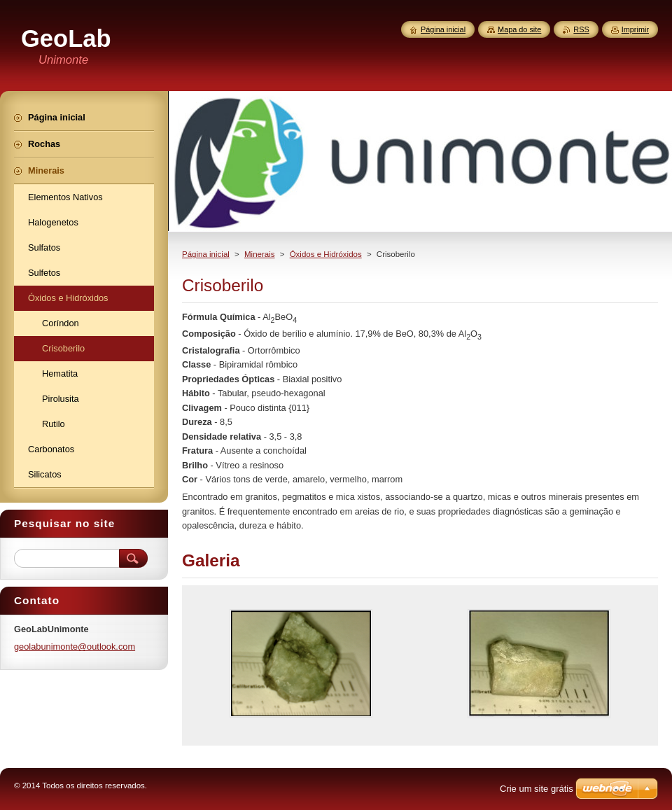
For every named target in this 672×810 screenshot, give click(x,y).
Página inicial (206, 254)
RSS (581, 29)
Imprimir (635, 29)
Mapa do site (519, 29)
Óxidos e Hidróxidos (326, 254)
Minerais (260, 254)
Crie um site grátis (537, 789)
